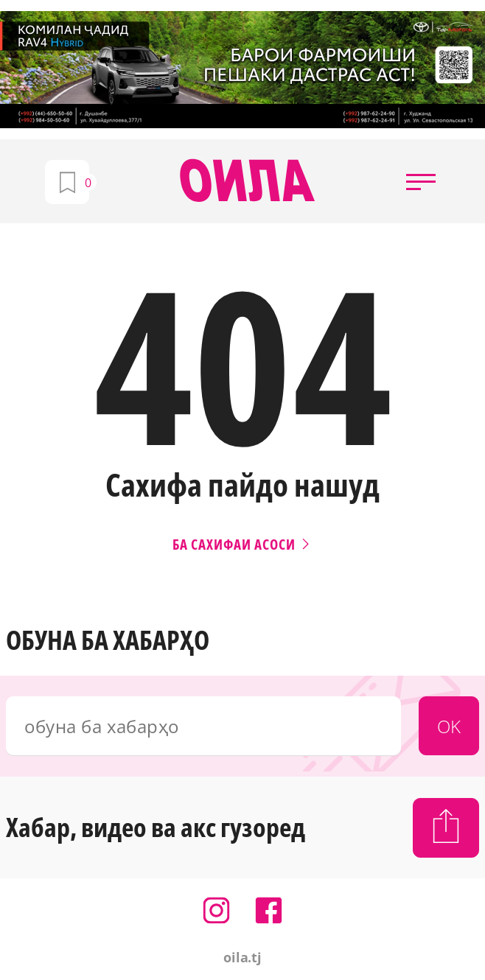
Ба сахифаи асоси (242, 545)
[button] (421, 181)
